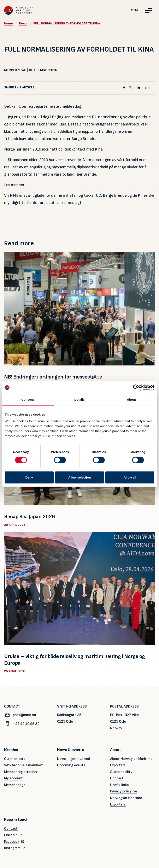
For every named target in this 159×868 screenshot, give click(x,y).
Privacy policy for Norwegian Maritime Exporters (126, 798)
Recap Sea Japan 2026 (30, 517)
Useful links (119, 785)
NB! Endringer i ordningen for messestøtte (53, 377)
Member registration (20, 772)
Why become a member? (24, 765)
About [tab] (131, 400)
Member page (15, 785)
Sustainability (121, 772)
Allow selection (79, 477)
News (23, 24)
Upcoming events (71, 765)
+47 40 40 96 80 (22, 724)
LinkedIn (11, 835)
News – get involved (74, 759)
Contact (117, 778)
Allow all (130, 477)
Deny (29, 477)
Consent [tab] (28, 400)
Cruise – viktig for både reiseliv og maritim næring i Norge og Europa (75, 660)
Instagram (12, 848)
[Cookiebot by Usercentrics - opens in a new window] (136, 388)
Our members (15, 759)
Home (8, 24)
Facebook (12, 842)
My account (13, 778)
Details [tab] (79, 400)
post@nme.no (20, 715)
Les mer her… (16, 185)
